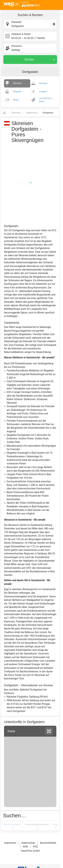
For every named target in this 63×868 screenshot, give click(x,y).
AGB (25, 847)
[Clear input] (54, 24)
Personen (17, 46)
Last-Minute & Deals (45, 100)
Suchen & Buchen (30, 15)
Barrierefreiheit (48, 843)
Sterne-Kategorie (12, 824)
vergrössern (49, 731)
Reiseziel (16, 22)
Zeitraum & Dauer (21, 34)
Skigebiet (17, 92)
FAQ (35, 847)
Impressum (10, 843)
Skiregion (43, 83)
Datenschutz (28, 843)
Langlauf (43, 92)
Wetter (16, 100)
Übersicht (17, 83)
